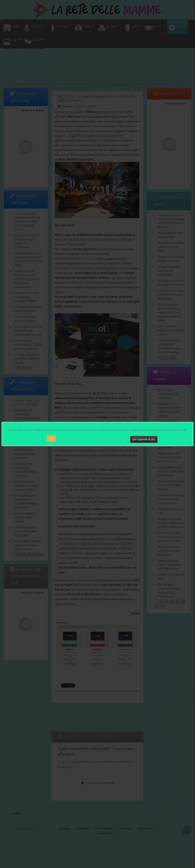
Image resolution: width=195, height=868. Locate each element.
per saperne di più (144, 439)
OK (51, 438)
